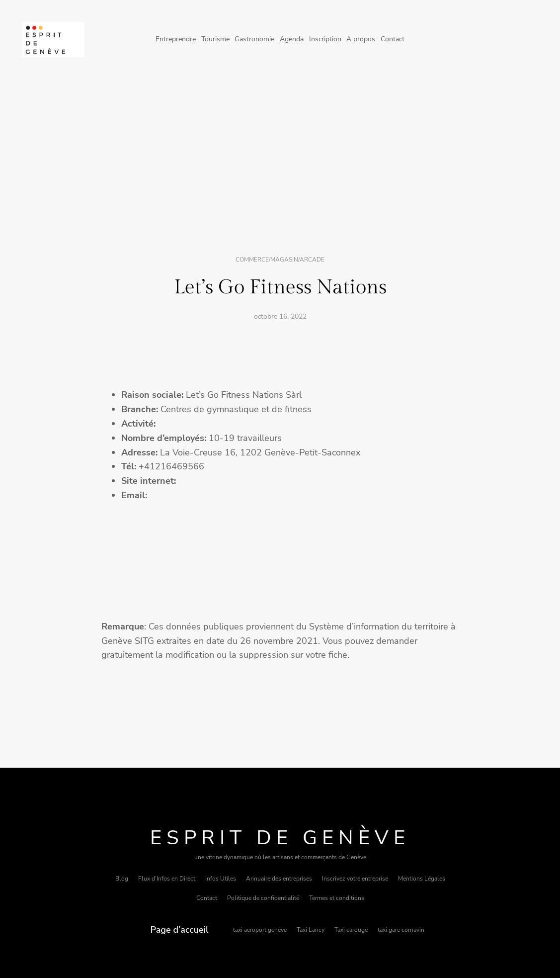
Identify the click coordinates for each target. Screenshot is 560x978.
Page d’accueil (180, 930)
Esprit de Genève (280, 838)
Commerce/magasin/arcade (280, 260)
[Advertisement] (280, 161)
